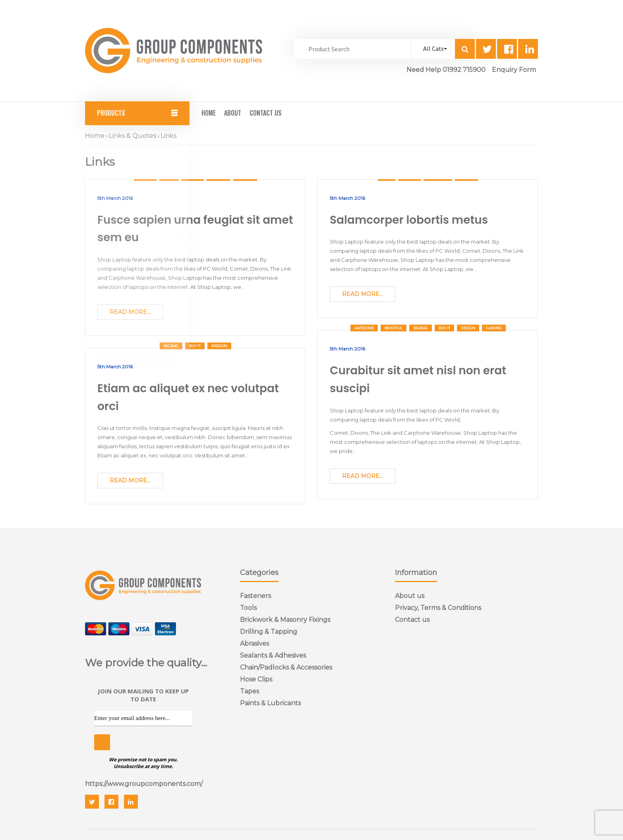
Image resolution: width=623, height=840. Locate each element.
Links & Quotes (133, 136)
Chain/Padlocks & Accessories (286, 667)
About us (410, 596)
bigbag (421, 328)
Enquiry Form (514, 70)
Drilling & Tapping (269, 632)
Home (209, 113)
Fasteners (255, 596)
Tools (248, 608)
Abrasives (254, 644)
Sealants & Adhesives (273, 655)
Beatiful (394, 328)
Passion (219, 346)
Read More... (130, 312)
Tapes (250, 691)
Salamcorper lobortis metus (409, 220)
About (233, 113)
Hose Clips (256, 679)
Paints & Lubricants (270, 703)
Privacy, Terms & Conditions (438, 608)
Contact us (412, 620)
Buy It (444, 328)
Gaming (494, 328)
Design (468, 328)
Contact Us (266, 113)
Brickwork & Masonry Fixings (285, 620)
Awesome (364, 328)
